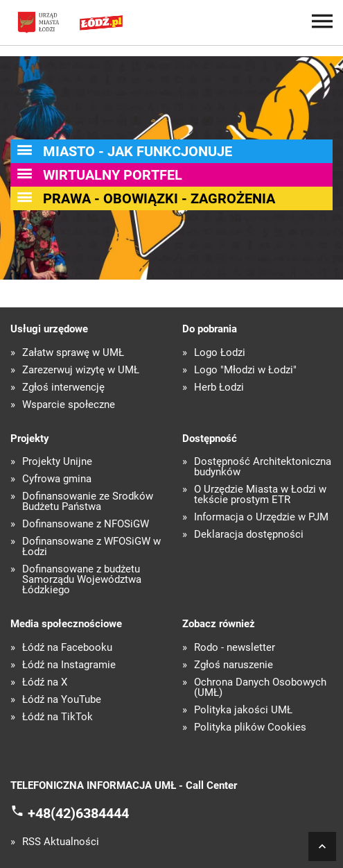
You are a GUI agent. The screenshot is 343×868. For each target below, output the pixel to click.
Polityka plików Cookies (250, 727)
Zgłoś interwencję (63, 388)
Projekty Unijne (57, 462)
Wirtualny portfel (113, 175)
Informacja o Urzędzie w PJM (261, 517)
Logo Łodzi (220, 353)
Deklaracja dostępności (249, 535)
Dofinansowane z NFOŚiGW (86, 524)
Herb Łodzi (219, 388)
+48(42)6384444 (78, 813)
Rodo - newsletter (235, 648)
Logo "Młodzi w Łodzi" (245, 370)
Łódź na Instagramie (69, 665)
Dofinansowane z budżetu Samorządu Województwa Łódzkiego (82, 580)
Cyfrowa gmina (57, 479)
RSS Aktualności (61, 842)
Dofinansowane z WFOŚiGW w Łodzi (91, 547)
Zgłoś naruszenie (234, 665)
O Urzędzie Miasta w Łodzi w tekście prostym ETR (260, 495)
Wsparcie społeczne (69, 405)
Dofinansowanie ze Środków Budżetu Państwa (88, 502)
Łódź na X (45, 682)
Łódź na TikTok (58, 717)
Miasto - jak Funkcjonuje (138, 151)
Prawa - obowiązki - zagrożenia (159, 198)
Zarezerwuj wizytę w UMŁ (81, 370)
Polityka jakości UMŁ (243, 710)
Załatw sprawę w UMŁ (73, 353)
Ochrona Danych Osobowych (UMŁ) (260, 688)
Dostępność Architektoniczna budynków (263, 467)
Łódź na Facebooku (67, 648)
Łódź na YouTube (62, 700)
